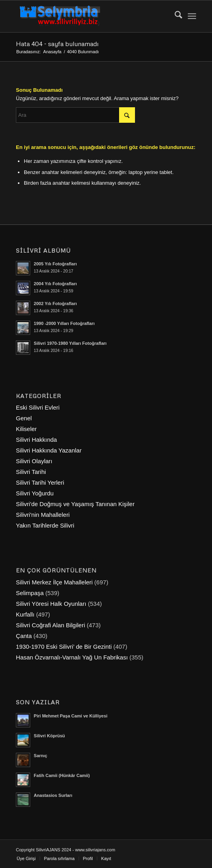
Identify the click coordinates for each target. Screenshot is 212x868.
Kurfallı (25, 614)
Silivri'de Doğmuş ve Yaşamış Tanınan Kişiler (75, 504)
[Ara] (174, 16)
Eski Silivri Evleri (38, 407)
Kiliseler (26, 429)
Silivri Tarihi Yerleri (40, 482)
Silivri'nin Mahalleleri (43, 515)
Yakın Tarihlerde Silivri (45, 525)
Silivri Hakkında (36, 440)
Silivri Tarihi (31, 472)
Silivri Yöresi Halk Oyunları (51, 604)
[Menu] (192, 16)
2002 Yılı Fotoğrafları (55, 304)
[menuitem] (174, 16)
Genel (24, 418)
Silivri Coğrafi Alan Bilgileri (50, 625)
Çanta (24, 636)
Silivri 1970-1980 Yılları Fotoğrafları (70, 343)
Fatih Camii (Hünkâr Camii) (62, 775)
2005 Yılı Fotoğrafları (55, 264)
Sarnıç (40, 756)
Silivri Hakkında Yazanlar (49, 450)
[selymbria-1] (88, 16)
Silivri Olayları (34, 461)
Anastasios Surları (53, 795)
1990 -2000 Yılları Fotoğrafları (64, 323)
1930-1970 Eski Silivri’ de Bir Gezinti (64, 647)
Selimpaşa (30, 593)
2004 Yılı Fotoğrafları (55, 284)
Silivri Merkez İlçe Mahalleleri (54, 582)
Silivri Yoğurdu (35, 493)
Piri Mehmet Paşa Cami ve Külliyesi (70, 716)
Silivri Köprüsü (49, 736)
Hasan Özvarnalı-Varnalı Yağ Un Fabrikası (72, 657)
